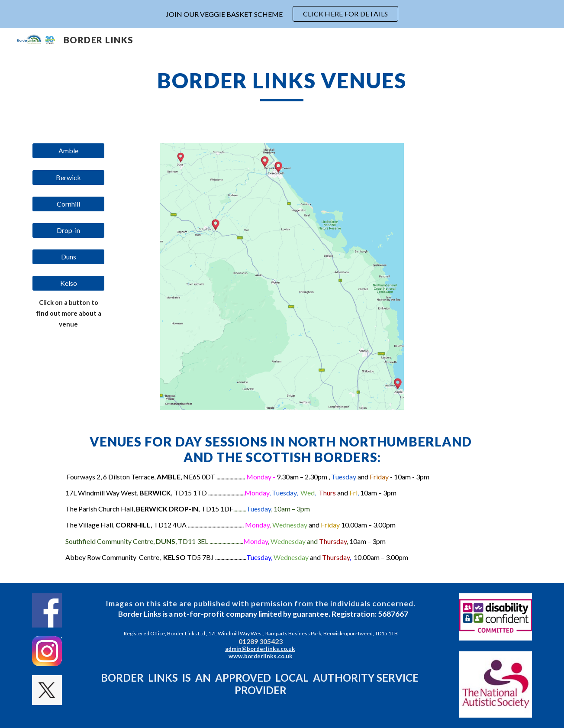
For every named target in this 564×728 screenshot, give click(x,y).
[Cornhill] (68, 204)
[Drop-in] (68, 230)
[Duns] (68, 257)
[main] (282, 84)
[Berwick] (68, 178)
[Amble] (68, 151)
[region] (282, 14)
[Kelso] (68, 283)
